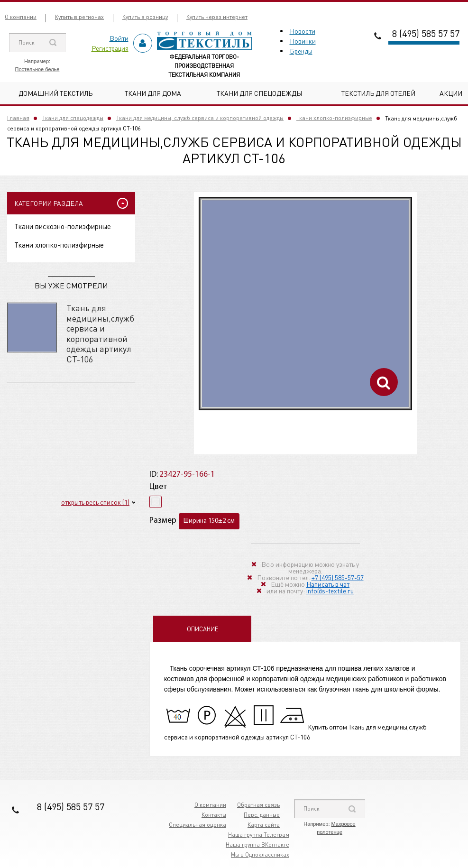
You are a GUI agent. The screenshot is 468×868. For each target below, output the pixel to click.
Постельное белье (37, 69)
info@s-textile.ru (330, 591)
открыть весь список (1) (95, 502)
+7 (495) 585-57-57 (338, 577)
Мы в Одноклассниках (260, 854)
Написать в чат (328, 584)
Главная (18, 118)
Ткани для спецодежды (259, 93)
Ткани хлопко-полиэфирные (334, 118)
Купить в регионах (79, 17)
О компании (21, 17)
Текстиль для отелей (378, 93)
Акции (451, 93)
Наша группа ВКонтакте (257, 845)
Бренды (301, 51)
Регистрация (110, 48)
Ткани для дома (153, 93)
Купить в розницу (145, 17)
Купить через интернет (217, 17)
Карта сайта (264, 825)
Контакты (214, 815)
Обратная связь (258, 805)
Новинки (303, 41)
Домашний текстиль (55, 93)
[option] (305, 304)
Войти (119, 38)
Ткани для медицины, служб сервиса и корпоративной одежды (200, 118)
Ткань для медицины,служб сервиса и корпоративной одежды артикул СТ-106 (100, 333)
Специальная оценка (197, 825)
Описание (202, 629)
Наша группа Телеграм (259, 835)
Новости (303, 31)
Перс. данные (262, 815)
